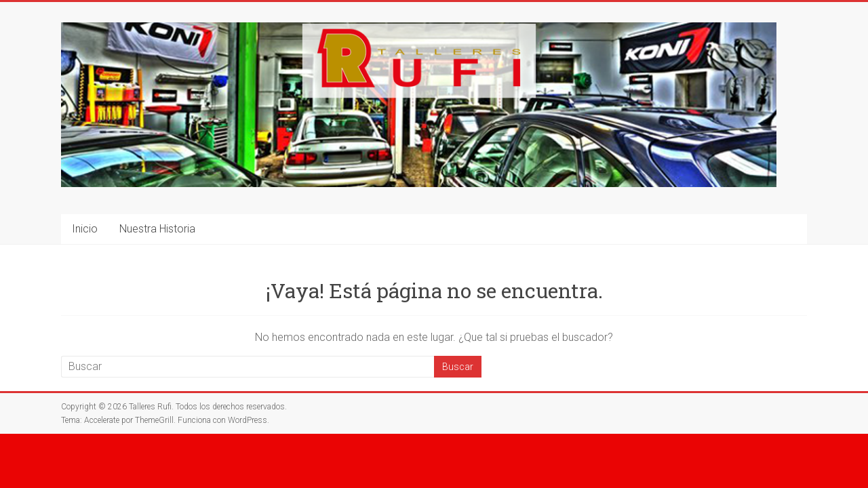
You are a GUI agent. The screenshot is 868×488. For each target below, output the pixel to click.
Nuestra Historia (157, 229)
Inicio (85, 229)
